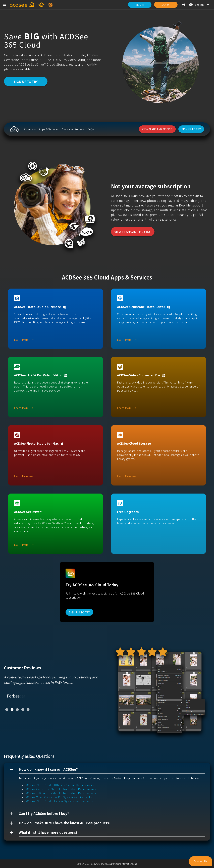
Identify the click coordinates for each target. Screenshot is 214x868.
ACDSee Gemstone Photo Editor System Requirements (61, 789)
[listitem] (30, 129)
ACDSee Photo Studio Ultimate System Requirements (60, 785)
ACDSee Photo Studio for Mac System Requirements (59, 801)
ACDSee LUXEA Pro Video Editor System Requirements (61, 793)
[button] (107, 770)
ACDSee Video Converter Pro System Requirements (59, 797)
